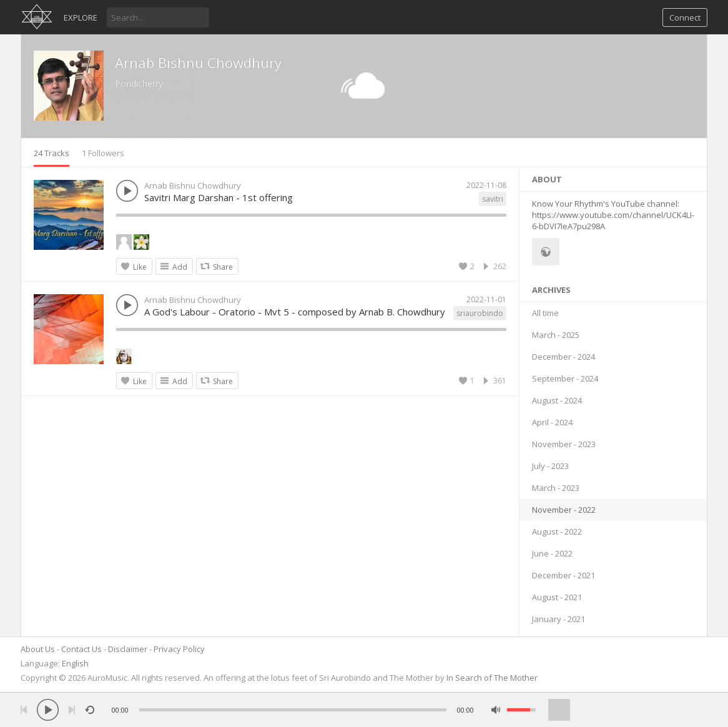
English (75, 663)
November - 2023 (564, 444)
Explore (81, 17)
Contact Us (81, 649)
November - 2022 (564, 510)
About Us (38, 649)
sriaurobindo (480, 313)
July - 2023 (550, 466)
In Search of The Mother (492, 678)
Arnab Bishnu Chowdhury (198, 62)
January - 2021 (558, 619)
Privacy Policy (179, 649)
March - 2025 (556, 335)
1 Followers (103, 153)
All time (545, 313)
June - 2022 (552, 553)
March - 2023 (556, 488)
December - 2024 (563, 357)
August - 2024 (557, 400)
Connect (685, 17)
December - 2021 (563, 575)
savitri (493, 199)
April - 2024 (552, 422)
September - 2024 (565, 378)
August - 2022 (557, 532)
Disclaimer (128, 649)
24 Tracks (52, 153)
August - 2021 (557, 597)
